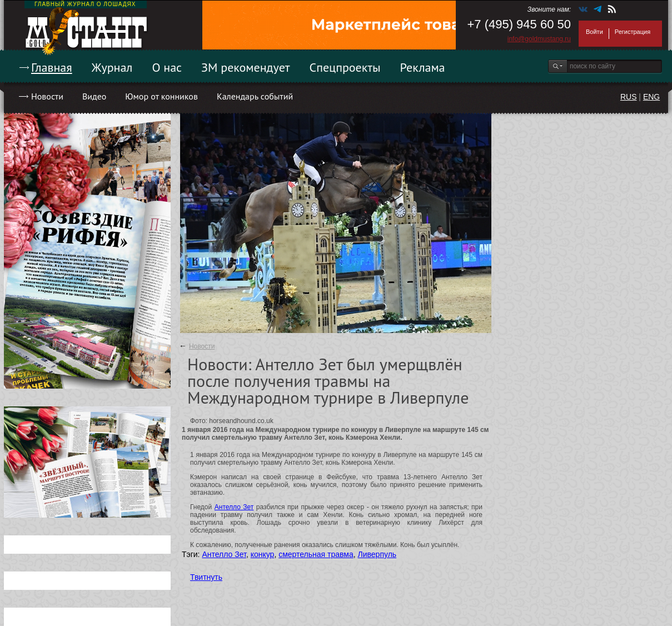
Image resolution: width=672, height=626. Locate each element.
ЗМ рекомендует (246, 67)
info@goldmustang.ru (539, 39)
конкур (263, 554)
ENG (651, 97)
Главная (52, 67)
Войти (594, 32)
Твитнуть (206, 577)
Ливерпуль (377, 554)
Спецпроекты (345, 67)
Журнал (112, 67)
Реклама (423, 67)
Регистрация (633, 32)
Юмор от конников (161, 96)
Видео (94, 96)
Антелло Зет (234, 507)
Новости (47, 96)
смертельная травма (316, 554)
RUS (629, 97)
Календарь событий (255, 96)
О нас (167, 67)
